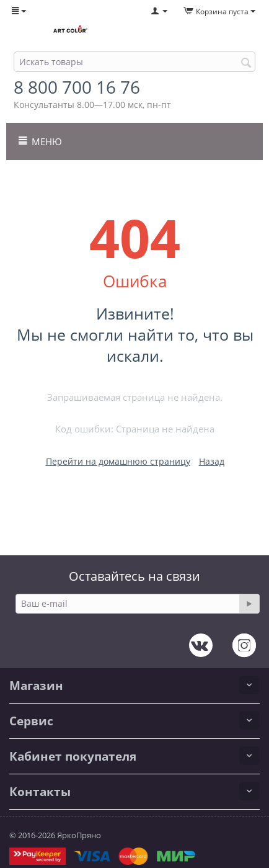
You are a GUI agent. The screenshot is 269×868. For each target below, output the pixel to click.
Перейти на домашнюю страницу (118, 461)
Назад (212, 461)
